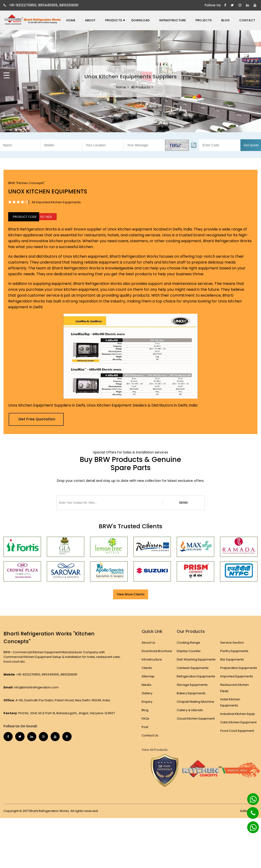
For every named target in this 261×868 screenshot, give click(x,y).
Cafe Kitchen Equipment (239, 722)
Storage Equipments (192, 691)
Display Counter (189, 651)
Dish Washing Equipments (187, 662)
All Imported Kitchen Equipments (56, 202)
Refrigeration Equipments (196, 682)
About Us (148, 643)
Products (115, 20)
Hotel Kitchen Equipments (230, 702)
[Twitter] (233, 5)
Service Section (232, 643)
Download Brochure (157, 651)
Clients (147, 668)
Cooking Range (189, 643)
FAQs (145, 719)
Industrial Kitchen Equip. (238, 714)
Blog (225, 20)
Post (145, 727)
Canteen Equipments (193, 674)
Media (146, 685)
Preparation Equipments (239, 668)
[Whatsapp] (251, 797)
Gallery (147, 693)
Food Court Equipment (237, 731)
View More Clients (131, 594)
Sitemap (148, 676)
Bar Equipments (232, 659)
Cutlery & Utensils (190, 716)
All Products (141, 87)
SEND (183, 503)
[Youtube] (255, 5)
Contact (247, 20)
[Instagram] (241, 5)
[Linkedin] (248, 5)
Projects (204, 20)
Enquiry (147, 702)
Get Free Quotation (37, 419)
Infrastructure (173, 20)
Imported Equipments (237, 676)
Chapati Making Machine (196, 708)
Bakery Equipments (191, 699)
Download (140, 20)
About (90, 20)
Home (71, 20)
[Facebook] (226, 5)
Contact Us (150, 735)
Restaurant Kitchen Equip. (235, 688)
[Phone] (249, 810)
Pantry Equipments (234, 651)
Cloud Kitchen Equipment (196, 725)
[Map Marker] (68, 737)
